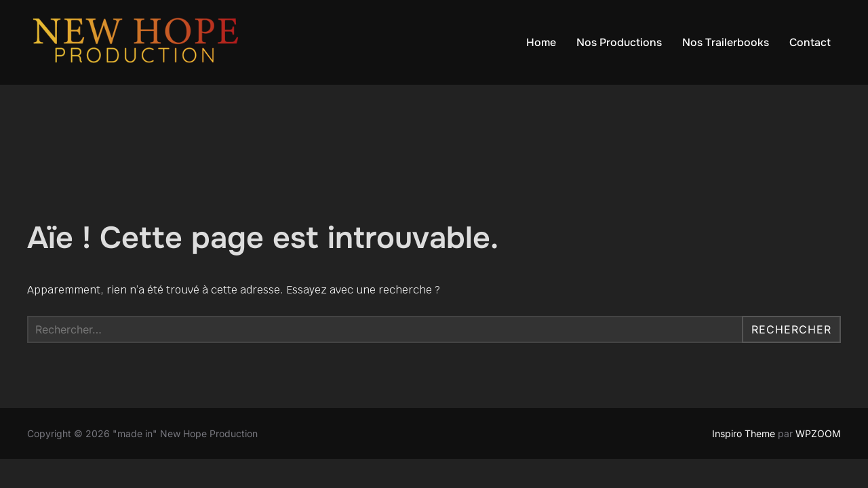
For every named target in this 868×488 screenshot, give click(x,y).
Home (541, 42)
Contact (810, 42)
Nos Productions (619, 42)
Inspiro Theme (744, 433)
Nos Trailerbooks (726, 42)
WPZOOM (818, 433)
